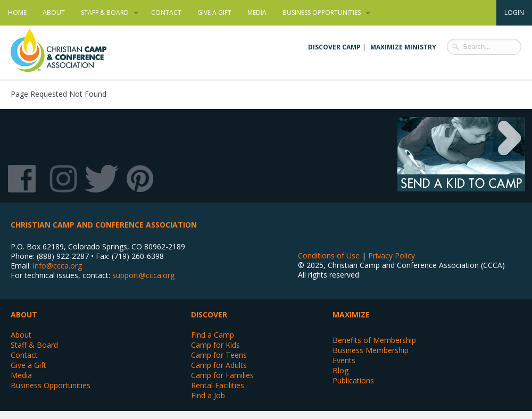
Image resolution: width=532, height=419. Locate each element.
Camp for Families (222, 375)
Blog (340, 370)
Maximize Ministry (403, 47)
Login (514, 12)
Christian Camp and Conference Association (69, 51)
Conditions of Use (329, 255)
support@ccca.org (143, 275)
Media (257, 12)
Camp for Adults (219, 365)
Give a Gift (214, 12)
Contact (166, 12)
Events (344, 360)
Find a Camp (213, 335)
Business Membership (371, 350)
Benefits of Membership (374, 340)
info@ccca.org (57, 266)
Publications (353, 380)
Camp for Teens (219, 355)
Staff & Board (106, 13)
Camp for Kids (215, 345)
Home (17, 12)
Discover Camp (334, 47)
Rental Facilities (218, 385)
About (54, 12)
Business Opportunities (322, 13)
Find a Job (208, 395)
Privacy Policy (392, 255)
